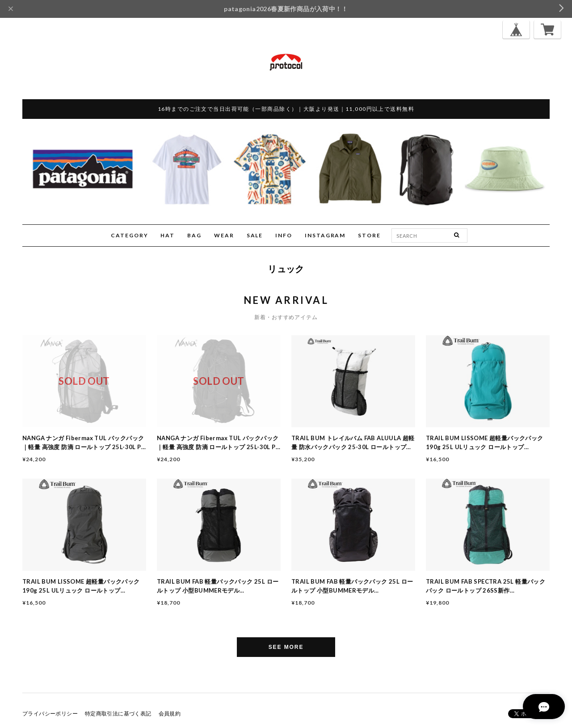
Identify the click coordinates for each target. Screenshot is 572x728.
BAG (194, 235)
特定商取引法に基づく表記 (118, 713)
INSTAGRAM (325, 235)
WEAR (224, 235)
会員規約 (170, 713)
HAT (168, 235)
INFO (284, 235)
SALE (255, 235)
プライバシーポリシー (50, 713)
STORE (369, 235)
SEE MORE (286, 647)
